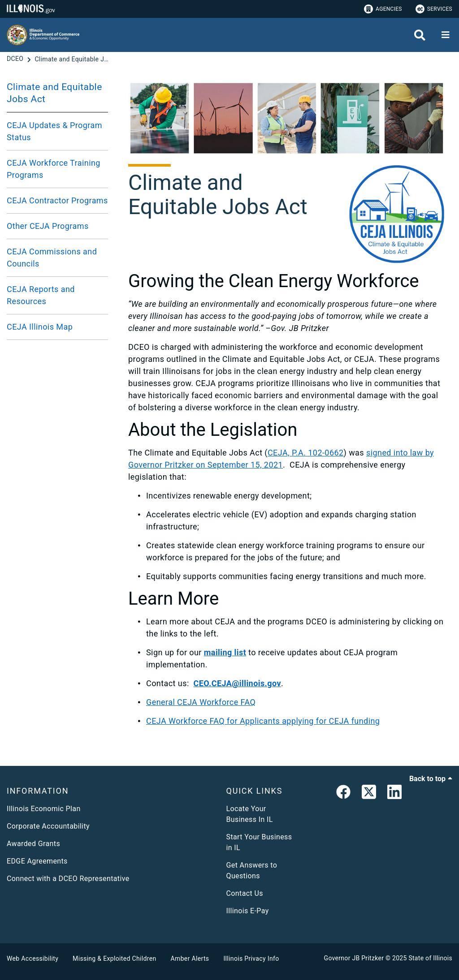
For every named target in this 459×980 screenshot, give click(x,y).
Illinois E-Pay (248, 911)
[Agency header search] (420, 35)
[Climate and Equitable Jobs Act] (73, 59)
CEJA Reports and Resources (41, 295)
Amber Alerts (190, 959)
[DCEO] (16, 59)
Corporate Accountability (48, 826)
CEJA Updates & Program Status (54, 131)
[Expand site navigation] (446, 35)
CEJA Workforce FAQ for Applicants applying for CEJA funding (263, 721)
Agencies (383, 9)
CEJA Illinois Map (40, 327)
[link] (343, 794)
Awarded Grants (33, 844)
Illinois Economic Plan (44, 809)
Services (434, 9)
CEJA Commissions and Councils (52, 258)
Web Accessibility (32, 959)
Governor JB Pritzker (354, 958)
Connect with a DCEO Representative (68, 879)
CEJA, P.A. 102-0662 (306, 453)
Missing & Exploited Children (114, 959)
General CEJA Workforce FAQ (201, 702)
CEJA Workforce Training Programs (54, 169)
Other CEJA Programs (48, 226)
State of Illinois (430, 958)
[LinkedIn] (394, 794)
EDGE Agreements (37, 861)
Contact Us (245, 893)
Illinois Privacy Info (251, 959)
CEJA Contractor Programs (57, 200)
